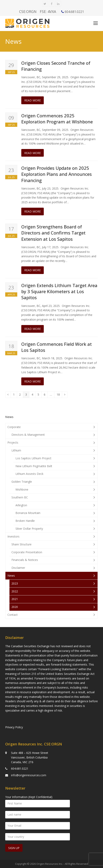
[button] (96, 23)
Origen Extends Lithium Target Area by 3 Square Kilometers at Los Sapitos (59, 291)
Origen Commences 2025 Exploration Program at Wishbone (57, 119)
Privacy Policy (14, 727)
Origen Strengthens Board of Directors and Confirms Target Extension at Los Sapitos (53, 233)
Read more (33, 100)
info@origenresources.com (29, 775)
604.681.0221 (20, 768)
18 (59, 395)
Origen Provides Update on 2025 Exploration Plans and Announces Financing (57, 174)
